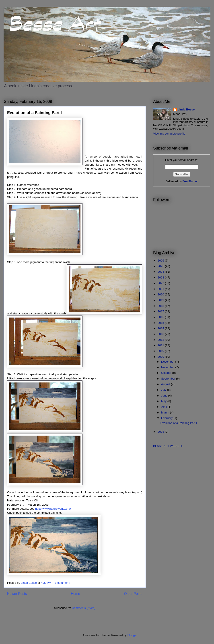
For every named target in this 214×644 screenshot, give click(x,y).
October (167, 373)
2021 (161, 289)
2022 (161, 283)
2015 (161, 323)
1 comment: (63, 583)
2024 (161, 272)
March (166, 412)
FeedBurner (190, 181)
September (169, 379)
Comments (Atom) (83, 608)
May (164, 401)
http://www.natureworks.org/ (53, 509)
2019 (161, 300)
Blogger (132, 635)
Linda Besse (186, 109)
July (164, 390)
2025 (161, 266)
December (168, 362)
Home (76, 594)
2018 (161, 306)
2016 (161, 317)
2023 (161, 277)
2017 (161, 311)
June (165, 396)
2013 (161, 334)
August (166, 384)
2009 (161, 357)
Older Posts (133, 594)
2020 (161, 294)
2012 (161, 340)
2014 (161, 328)
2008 (161, 432)
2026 (161, 261)
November (168, 367)
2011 (161, 345)
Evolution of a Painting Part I (34, 113)
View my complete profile (169, 134)
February (167, 418)
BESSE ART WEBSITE (168, 446)
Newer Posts (17, 594)
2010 (161, 351)
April (165, 407)
